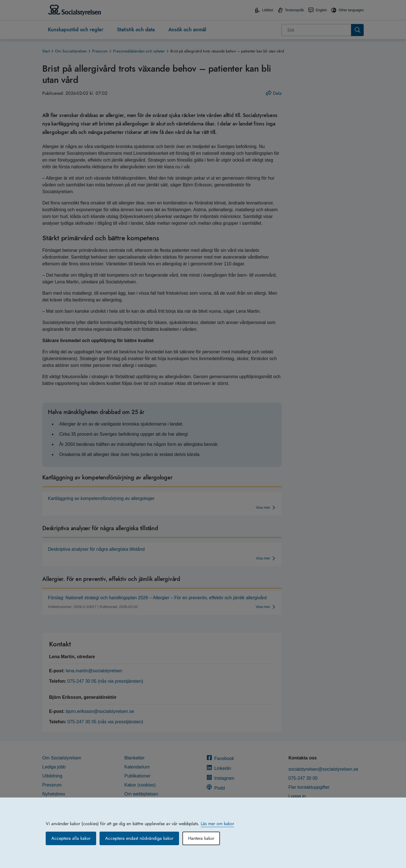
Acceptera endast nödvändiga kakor (139, 838)
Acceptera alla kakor (71, 838)
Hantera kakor (201, 838)
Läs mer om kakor (217, 824)
